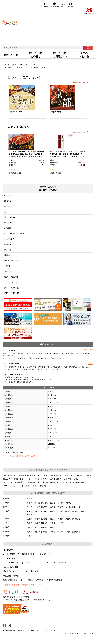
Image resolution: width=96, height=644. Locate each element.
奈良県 (68, 519)
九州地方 (12, 170)
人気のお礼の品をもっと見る (79, 132)
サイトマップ (51, 630)
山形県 (60, 503)
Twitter (10, 625)
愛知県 (30, 515)
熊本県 (53, 532)
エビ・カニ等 (47, 475)
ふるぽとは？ (45, 554)
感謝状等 (20, 482)
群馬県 (45, 507)
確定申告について (10, 571)
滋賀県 (52, 173)
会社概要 (21, 630)
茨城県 (30, 507)
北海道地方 (7, 498)
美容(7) (7, 266)
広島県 (53, 523)
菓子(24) (7, 250)
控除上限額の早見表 (35, 580)
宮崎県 (68, 532)
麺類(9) (7, 255)
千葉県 (60, 507)
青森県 (30, 503)
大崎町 (19, 173)
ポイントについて (48, 563)
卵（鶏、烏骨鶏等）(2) (13, 288)
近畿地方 (53, 170)
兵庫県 (60, 519)
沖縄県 (30, 536)
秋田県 (53, 503)
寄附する (71, 5)
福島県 (68, 503)
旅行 (5, 475)
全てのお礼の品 (84, 55)
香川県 (37, 527)
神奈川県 (77, 507)
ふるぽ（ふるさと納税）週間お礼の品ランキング (22, 585)
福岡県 (30, 532)
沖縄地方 (6, 536)
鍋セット (65, 482)
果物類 (13, 475)
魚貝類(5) (8, 206)
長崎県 (45, 532)
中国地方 (6, 523)
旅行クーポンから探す (36, 55)
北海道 (30, 499)
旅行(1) (7, 195)
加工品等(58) (9, 239)
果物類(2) (8, 201)
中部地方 (6, 511)
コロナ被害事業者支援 (81, 482)
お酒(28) (7, 228)
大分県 (60, 532)
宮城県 (45, 503)
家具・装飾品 (41, 479)
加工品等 (7, 479)
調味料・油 (60, 479)
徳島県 (30, 527)
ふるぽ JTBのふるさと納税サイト (10, 20)
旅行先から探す (12, 55)
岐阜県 (76, 511)
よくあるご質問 (55, 5)
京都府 (45, 519)
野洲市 (58, 173)
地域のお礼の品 (33, 482)
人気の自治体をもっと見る (80, 83)
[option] (28, 102)
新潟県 (30, 511)
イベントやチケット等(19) (15, 233)
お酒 (66, 475)
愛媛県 (45, 527)
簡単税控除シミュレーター (14, 580)
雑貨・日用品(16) (11, 277)
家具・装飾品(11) (11, 261)
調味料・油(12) (10, 271)
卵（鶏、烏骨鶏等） (51, 482)
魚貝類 (21, 475)
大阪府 (53, 519)
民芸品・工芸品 (30, 486)
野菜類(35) (8, 223)
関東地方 (6, 507)
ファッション (9, 482)
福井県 (53, 511)
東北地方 (6, 503)
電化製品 (43, 486)
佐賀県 (37, 532)
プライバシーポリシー (35, 630)
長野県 (68, 511)
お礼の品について (31, 563)
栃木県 (37, 507)
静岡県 (84, 511)
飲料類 (16, 479)
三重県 (30, 519)
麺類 (31, 479)
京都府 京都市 (56, 112)
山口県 (60, 523)
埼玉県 (53, 507)
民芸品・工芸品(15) (12, 293)
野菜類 (59, 475)
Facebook (4, 625)
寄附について (64, 563)
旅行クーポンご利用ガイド (60, 55)
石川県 (45, 511)
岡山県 (45, 523)
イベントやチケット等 (80, 475)
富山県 (37, 511)
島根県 (37, 523)
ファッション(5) (10, 282)
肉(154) (7, 212)
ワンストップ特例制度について (33, 571)
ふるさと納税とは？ (11, 554)
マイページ (64, 5)
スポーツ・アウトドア (12, 486)
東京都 (68, 507)
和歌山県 (77, 519)
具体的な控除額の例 (55, 580)
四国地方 (6, 527)
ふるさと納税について (12, 563)
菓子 (24, 479)
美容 (51, 479)
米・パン (35, 475)
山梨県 (60, 511)
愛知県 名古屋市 (16, 112)
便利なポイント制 (29, 554)
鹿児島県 (12, 173)
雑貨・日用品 (73, 479)
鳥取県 (30, 523)
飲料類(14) (8, 244)
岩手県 (37, 503)
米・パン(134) (10, 217)
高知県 (53, 527)
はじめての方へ (44, 5)
